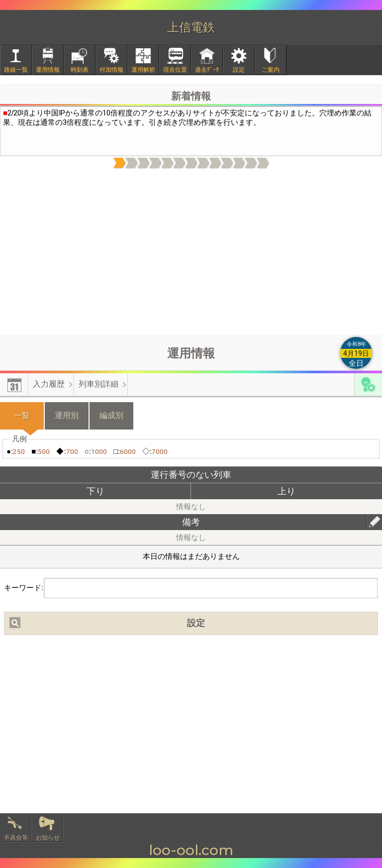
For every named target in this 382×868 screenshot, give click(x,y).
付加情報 (111, 70)
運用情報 (48, 70)
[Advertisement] (191, 252)
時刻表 (80, 70)
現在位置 (175, 70)
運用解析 (143, 70)
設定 (239, 70)
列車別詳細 (98, 384)
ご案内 (271, 70)
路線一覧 (16, 70)
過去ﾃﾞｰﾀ (207, 70)
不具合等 (16, 838)
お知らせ (48, 838)
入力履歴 (49, 384)
